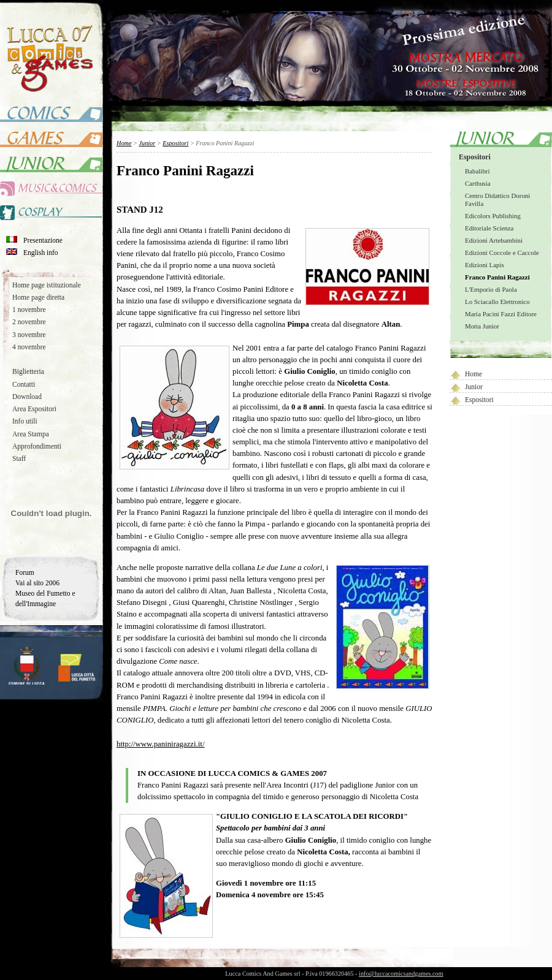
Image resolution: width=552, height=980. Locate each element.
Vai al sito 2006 (37, 583)
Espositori (475, 157)
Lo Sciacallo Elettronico (497, 302)
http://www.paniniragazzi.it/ (160, 744)
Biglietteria (28, 371)
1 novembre (29, 310)
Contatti (24, 384)
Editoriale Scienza (489, 228)
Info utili (25, 421)
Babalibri (477, 171)
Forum (25, 572)
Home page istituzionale (47, 285)
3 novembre (29, 335)
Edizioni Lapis (485, 265)
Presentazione (43, 240)
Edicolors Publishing (493, 216)
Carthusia (478, 183)
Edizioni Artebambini (494, 240)
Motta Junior (482, 326)
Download (27, 397)
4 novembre (29, 347)
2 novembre (29, 322)
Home (473, 374)
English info (41, 253)
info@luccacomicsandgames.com (401, 974)
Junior (474, 387)
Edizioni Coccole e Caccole (502, 253)
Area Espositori (34, 409)
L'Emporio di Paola (491, 289)
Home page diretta (38, 297)
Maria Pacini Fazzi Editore (501, 314)
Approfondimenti (37, 446)
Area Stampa (31, 434)
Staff (19, 458)
